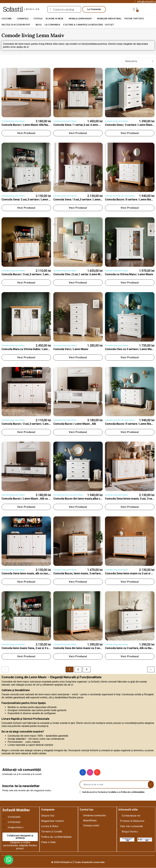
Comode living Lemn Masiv (13, 121)
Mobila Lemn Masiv (81, 19)
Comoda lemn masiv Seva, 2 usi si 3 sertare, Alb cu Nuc (36, 648)
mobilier (33, 9)
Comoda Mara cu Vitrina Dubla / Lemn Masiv (29, 349)
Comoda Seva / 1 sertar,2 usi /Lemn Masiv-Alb (82, 125)
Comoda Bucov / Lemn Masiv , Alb (75, 424)
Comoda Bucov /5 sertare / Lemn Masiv (130, 199)
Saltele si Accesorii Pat (17, 25)
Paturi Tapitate (134, 18)
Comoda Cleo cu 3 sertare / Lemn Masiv (130, 349)
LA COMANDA (52, 25)
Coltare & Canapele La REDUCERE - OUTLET (89, 25)
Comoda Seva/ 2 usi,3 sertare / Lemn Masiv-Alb (31, 199)
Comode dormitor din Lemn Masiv (120, 196)
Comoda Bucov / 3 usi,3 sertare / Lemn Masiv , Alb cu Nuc (38, 424)
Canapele (24, 19)
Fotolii (38, 18)
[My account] (134, 9)
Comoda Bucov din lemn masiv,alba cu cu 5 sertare (85, 499)
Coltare (8, 19)
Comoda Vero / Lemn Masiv (71, 349)
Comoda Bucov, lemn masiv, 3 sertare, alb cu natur (85, 573)
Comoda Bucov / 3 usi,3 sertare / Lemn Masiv (30, 274)
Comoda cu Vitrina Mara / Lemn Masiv (129, 274)
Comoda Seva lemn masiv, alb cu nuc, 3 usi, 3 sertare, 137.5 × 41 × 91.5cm (48, 573)
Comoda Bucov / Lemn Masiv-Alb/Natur (27, 125)
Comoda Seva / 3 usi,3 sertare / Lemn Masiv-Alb (83, 199)
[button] (94, 9)
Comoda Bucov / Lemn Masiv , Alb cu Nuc (27, 499)
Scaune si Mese (56, 19)
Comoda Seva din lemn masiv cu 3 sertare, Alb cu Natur (88, 648)
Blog (39, 25)
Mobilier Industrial (109, 18)
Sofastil (13, 9)
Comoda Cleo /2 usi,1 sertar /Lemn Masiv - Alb (82, 274)
